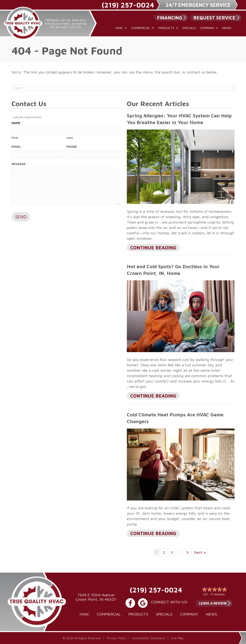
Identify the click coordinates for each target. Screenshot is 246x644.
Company (209, 28)
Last (70, 137)
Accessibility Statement (149, 638)
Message (19, 164)
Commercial (143, 28)
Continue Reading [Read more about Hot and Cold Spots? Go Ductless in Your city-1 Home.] (153, 396)
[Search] (123, 88)
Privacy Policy (116, 638)
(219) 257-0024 (128, 5)
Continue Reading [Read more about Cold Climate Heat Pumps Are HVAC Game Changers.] (153, 534)
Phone (72, 146)
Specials (189, 28)
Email (17, 147)
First (15, 137)
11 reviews (218, 594)
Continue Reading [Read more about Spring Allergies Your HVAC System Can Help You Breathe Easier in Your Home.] (153, 248)
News (227, 28)
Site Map (177, 638)
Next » (200, 552)
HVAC (121, 28)
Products (168, 28)
